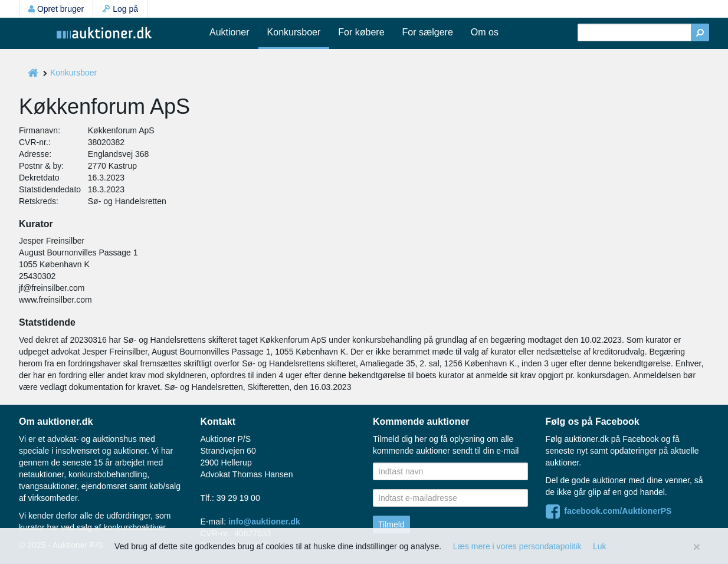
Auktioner (229, 32)
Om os (485, 32)
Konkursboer (294, 32)
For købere (361, 32)
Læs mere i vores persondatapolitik (517, 546)
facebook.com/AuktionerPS (609, 511)
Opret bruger (56, 9)
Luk (600, 546)
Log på (120, 9)
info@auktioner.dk (264, 522)
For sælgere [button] (428, 32)
